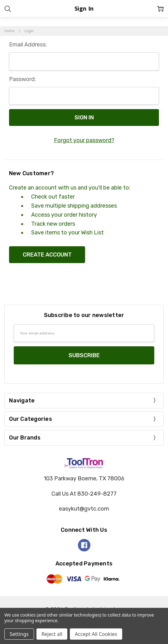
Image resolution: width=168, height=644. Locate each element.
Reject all (52, 634)
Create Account (47, 255)
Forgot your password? (84, 140)
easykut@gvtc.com (84, 509)
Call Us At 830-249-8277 (84, 494)
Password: (22, 79)
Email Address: (28, 45)
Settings (19, 634)
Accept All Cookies (96, 634)
